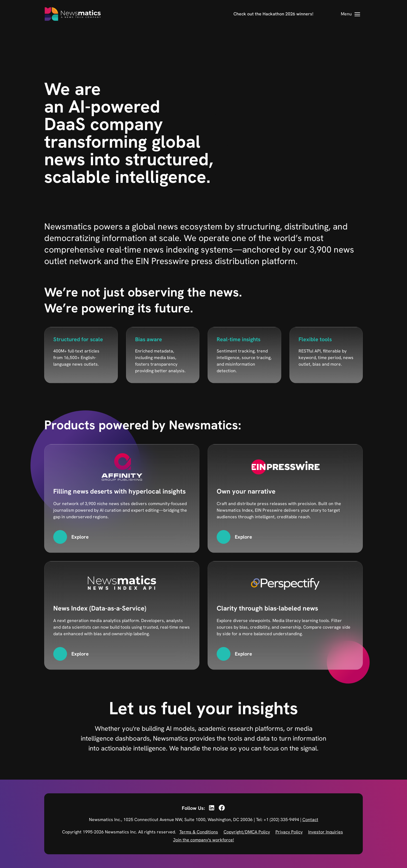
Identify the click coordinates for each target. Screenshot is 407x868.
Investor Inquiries (326, 832)
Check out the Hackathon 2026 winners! (273, 14)
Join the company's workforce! (203, 840)
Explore (80, 537)
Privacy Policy (289, 832)
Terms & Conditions (199, 832)
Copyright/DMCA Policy (247, 832)
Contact (310, 820)
